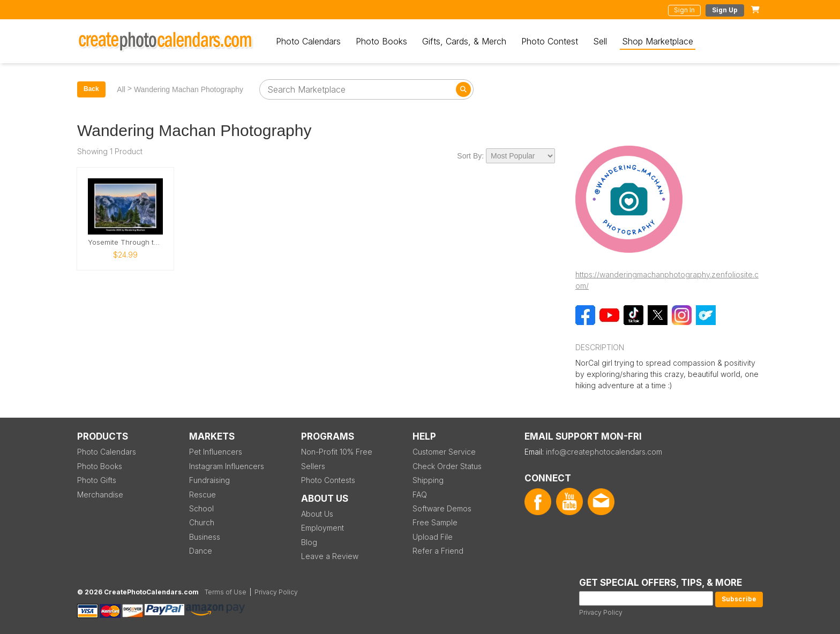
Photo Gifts (97, 480)
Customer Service (444, 452)
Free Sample (435, 522)
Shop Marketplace (658, 41)
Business (205, 537)
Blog (309, 542)
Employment (322, 528)
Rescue (202, 495)
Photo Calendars (308, 41)
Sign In (684, 10)
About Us (317, 514)
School (201, 508)
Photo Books (381, 41)
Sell (600, 41)
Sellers (313, 466)
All (121, 89)
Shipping (428, 480)
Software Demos (442, 508)
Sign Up (725, 10)
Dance (201, 551)
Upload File (433, 537)
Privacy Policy (601, 612)
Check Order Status (447, 466)
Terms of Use (226, 592)
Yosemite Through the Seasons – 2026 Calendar (125, 242)
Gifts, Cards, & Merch (464, 41)
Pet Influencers (216, 452)
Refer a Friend (438, 551)
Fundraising (209, 480)
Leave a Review (330, 556)
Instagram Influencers (227, 466)
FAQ (420, 495)
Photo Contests (328, 480)
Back (91, 89)
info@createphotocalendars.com (604, 452)
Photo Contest (550, 41)
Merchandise (100, 495)
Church (202, 522)
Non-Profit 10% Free (337, 452)
